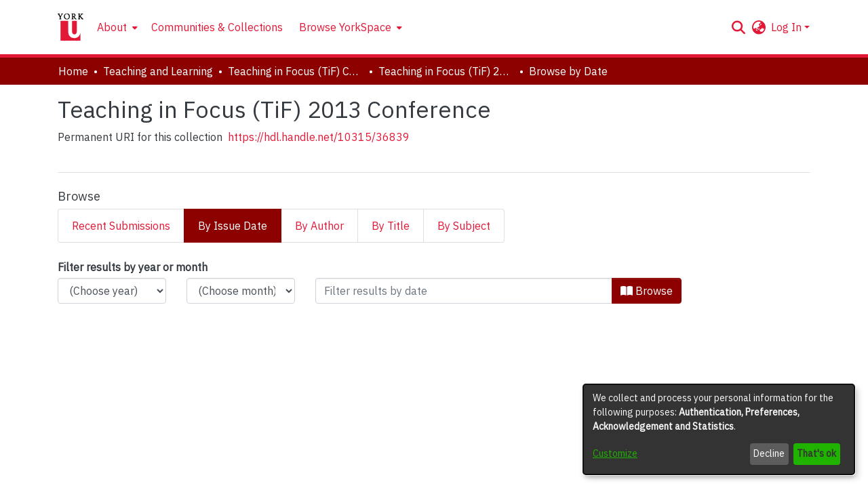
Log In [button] (788, 27)
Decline (769, 453)
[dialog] (719, 429)
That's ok (816, 453)
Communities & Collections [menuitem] (217, 27)
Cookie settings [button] (382, 477)
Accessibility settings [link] (474, 477)
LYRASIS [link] (538, 462)
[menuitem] (116, 27)
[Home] (71, 27)
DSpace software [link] (352, 462)
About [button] (112, 27)
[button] (738, 27)
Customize (615, 453)
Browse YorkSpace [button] (345, 27)
